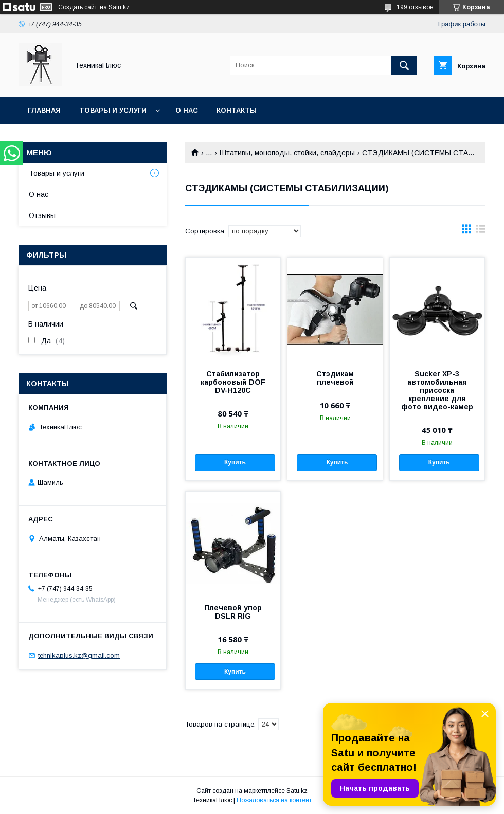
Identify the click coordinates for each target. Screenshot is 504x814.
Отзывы (42, 215)
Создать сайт (78, 7)
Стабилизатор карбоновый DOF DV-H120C (233, 382)
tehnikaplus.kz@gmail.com (79, 655)
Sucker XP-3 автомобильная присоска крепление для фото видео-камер (437, 390)
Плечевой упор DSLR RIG (233, 612)
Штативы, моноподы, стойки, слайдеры (287, 153)
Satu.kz (297, 791)
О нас (187, 110)
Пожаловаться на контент (274, 800)
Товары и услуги (113, 110)
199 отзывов (415, 7)
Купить (235, 462)
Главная (44, 110)
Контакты (237, 110)
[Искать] (404, 65)
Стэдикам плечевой (335, 378)
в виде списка (481, 231)
